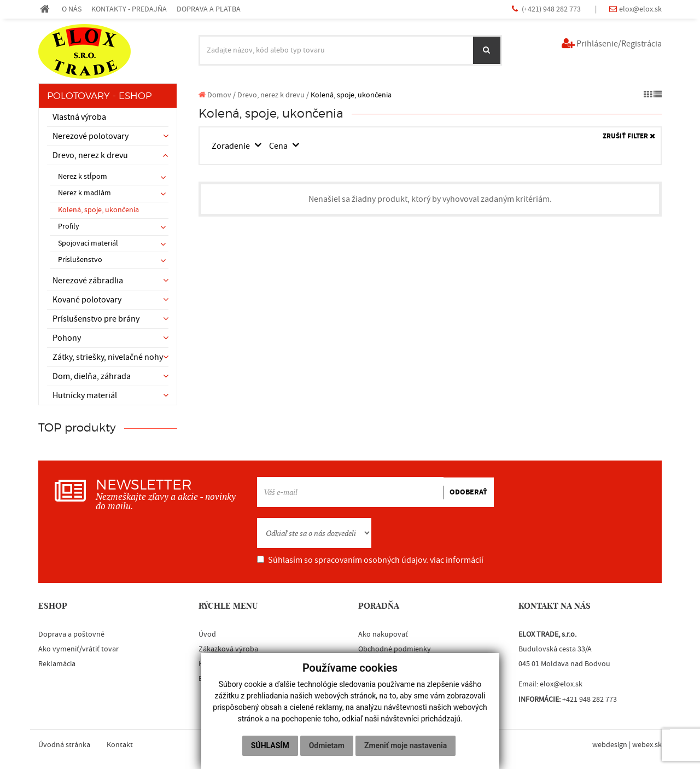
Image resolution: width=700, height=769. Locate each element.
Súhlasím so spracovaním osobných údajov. (370, 560)
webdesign (610, 745)
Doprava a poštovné (71, 634)
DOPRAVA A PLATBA (209, 9)
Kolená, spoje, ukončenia (98, 210)
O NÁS (72, 9)
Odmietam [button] (327, 745)
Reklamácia (57, 664)
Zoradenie (232, 146)
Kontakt (120, 745)
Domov (215, 95)
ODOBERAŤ (468, 492)
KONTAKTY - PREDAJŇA (129, 9)
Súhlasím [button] (270, 745)
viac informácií (457, 560)
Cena (280, 146)
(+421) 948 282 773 (552, 9)
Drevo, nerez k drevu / (273, 95)
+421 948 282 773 (590, 700)
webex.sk (647, 745)
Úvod (207, 634)
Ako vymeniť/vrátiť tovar (78, 649)
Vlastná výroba (79, 117)
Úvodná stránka (64, 745)
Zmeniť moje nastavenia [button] (406, 745)
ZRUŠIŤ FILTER (629, 136)
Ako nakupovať (383, 634)
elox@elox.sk (640, 9)
